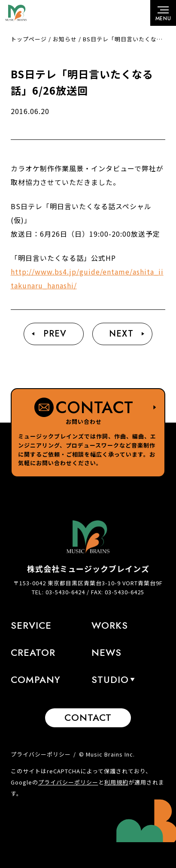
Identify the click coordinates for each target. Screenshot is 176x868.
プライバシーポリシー (41, 754)
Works (110, 625)
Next (121, 334)
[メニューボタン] (163, 13)
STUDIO (110, 680)
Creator (33, 652)
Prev (55, 334)
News (106, 652)
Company (36, 680)
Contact (88, 717)
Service (31, 625)
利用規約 (116, 782)
